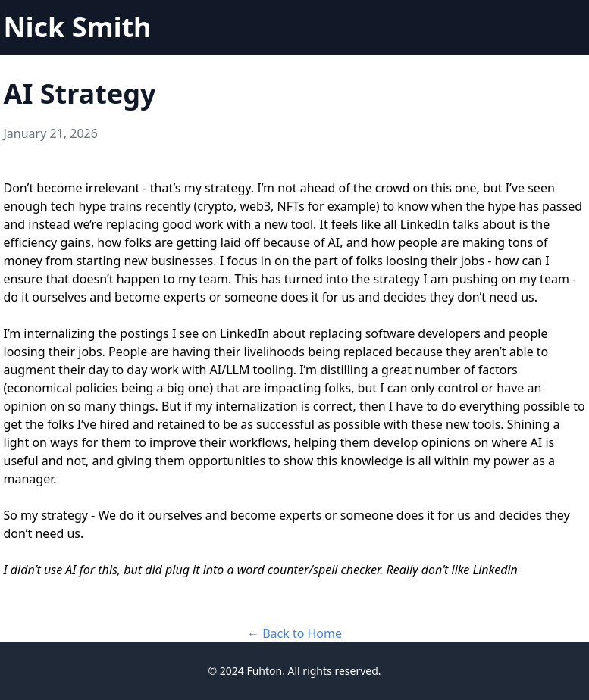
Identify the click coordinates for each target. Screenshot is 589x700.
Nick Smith (78, 27)
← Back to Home (294, 633)
